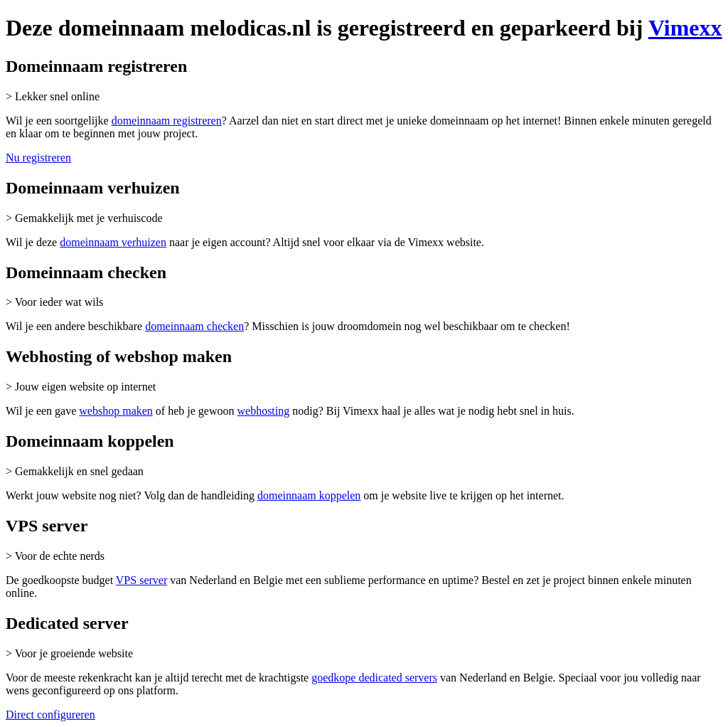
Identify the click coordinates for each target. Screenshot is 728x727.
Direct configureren (50, 715)
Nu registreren (38, 158)
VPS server (141, 580)
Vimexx (685, 28)
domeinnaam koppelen (309, 495)
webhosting (263, 411)
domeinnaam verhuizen (113, 242)
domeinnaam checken (194, 326)
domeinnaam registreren (167, 121)
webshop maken (116, 411)
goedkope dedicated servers (374, 678)
